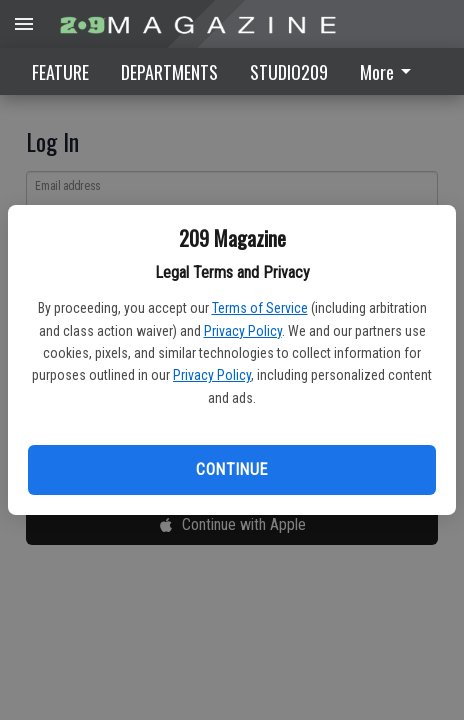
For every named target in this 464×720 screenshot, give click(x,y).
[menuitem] (391, 71)
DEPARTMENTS (169, 72)
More (389, 72)
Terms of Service (260, 308)
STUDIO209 (289, 72)
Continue (231, 469)
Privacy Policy (243, 331)
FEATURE (60, 72)
